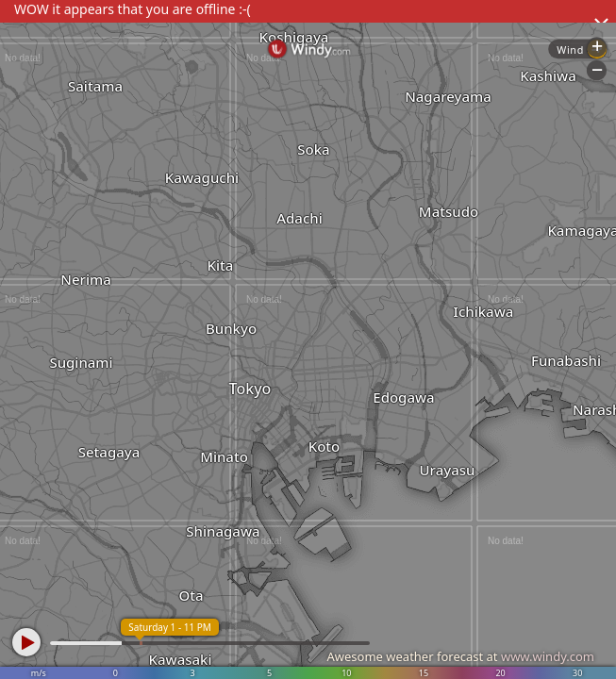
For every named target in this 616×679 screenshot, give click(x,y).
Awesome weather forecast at (460, 656)
